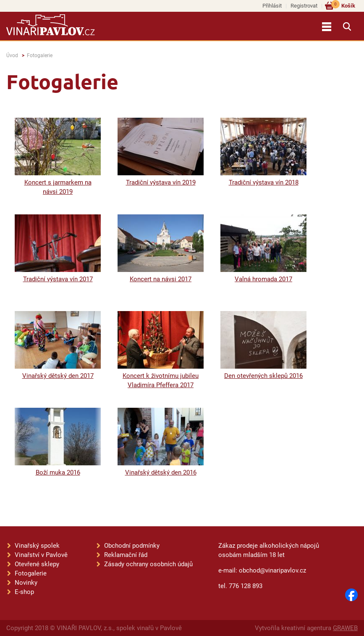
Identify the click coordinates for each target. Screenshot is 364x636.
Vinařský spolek (37, 546)
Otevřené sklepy (37, 564)
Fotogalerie (40, 55)
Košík (343, 5)
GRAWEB (345, 628)
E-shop (24, 592)
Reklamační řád (126, 555)
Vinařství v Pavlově (41, 555)
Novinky (26, 583)
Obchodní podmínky (132, 546)
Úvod (12, 55)
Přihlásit (272, 6)
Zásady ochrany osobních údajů (148, 564)
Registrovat (304, 6)
